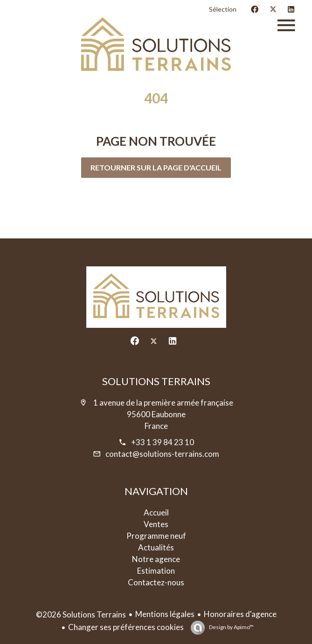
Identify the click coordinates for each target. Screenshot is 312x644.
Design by (231, 627)
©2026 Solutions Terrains (81, 614)
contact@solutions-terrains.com (162, 454)
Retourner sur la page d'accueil (156, 167)
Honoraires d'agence (240, 614)
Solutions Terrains (156, 381)
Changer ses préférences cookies (126, 627)
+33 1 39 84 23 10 (163, 442)
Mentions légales (165, 614)
